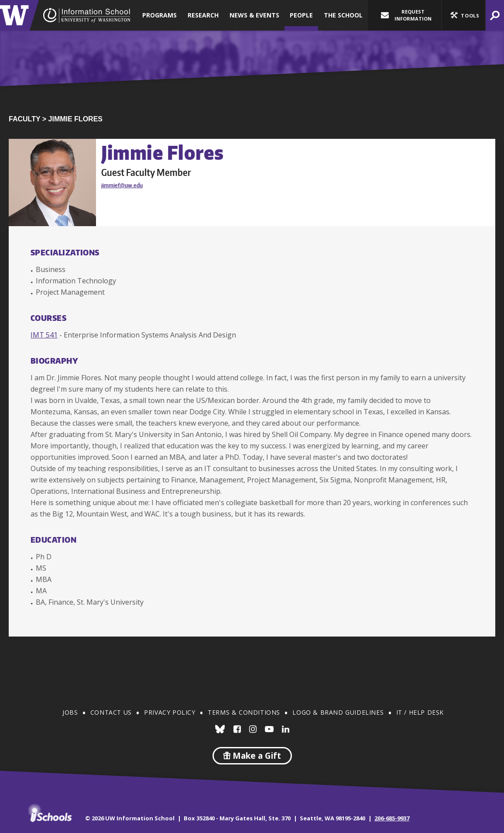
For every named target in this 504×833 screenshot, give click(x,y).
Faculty (24, 119)
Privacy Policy (170, 712)
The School (343, 15)
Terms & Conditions (244, 712)
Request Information (406, 15)
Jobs (70, 712)
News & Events (254, 15)
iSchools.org (50, 813)
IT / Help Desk (420, 712)
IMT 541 (44, 335)
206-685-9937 (392, 818)
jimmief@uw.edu (122, 185)
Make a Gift (252, 756)
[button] (463, 15)
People (301, 15)
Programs (159, 15)
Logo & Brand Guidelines (338, 712)
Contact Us (111, 712)
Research (203, 15)
